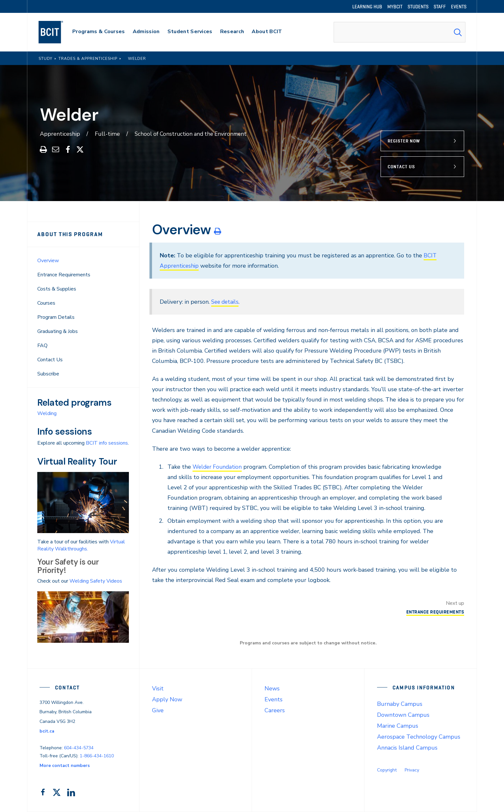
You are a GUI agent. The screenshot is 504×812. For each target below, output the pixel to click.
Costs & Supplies (57, 289)
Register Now (404, 141)
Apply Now (167, 699)
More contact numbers (65, 766)
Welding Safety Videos (96, 581)
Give (158, 710)
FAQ (42, 346)
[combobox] (400, 32)
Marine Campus (398, 726)
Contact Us (401, 167)
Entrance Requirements (64, 275)
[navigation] (57, 32)
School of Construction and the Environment (193, 134)
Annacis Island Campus (407, 748)
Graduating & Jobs (58, 331)
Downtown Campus (403, 715)
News (272, 688)
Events (274, 699)
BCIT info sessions (107, 443)
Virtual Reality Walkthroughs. (81, 545)
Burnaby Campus (400, 704)
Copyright (387, 770)
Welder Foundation (218, 467)
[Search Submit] (458, 32)
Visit (158, 688)
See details (226, 302)
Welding (47, 413)
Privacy (412, 770)
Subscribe (48, 374)
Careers (275, 710)
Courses (46, 303)
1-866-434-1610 (97, 756)
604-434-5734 (79, 748)
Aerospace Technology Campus (419, 737)
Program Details (56, 317)
